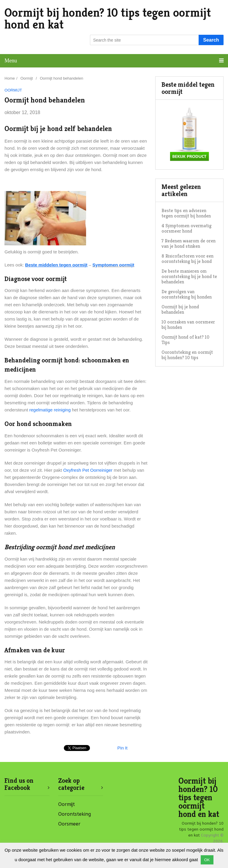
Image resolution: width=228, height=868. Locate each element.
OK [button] (207, 860)
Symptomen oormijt (113, 265)
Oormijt (13, 90)
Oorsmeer (69, 824)
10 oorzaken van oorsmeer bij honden (188, 325)
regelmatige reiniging (50, 410)
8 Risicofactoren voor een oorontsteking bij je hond (187, 259)
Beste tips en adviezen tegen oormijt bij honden (186, 213)
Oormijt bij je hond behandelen (180, 309)
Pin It (122, 748)
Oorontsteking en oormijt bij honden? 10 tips (187, 355)
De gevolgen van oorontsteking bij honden (187, 294)
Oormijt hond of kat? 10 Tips (185, 340)
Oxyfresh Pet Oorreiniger (88, 470)
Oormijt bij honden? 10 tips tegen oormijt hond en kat (108, 18)
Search (211, 40)
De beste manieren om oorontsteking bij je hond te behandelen (189, 276)
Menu (11, 61)
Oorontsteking (75, 814)
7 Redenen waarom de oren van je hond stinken (189, 243)
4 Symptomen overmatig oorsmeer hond (186, 228)
